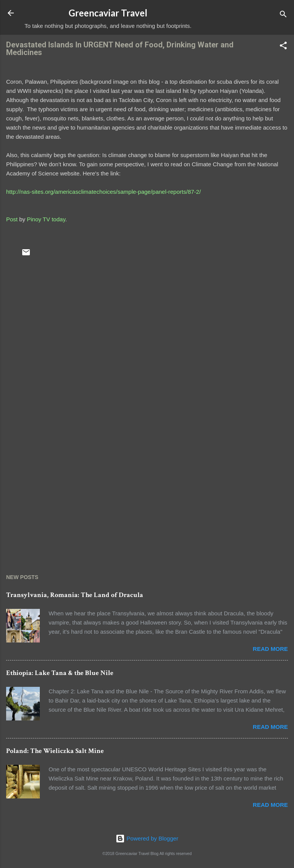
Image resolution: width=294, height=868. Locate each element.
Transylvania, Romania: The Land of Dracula (75, 595)
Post (12, 219)
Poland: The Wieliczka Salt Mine (55, 751)
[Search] (283, 15)
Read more (270, 649)
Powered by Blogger (147, 838)
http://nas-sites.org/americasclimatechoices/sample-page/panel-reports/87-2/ (104, 192)
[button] (283, 47)
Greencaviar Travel (108, 13)
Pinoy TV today (46, 219)
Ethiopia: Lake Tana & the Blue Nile (60, 673)
